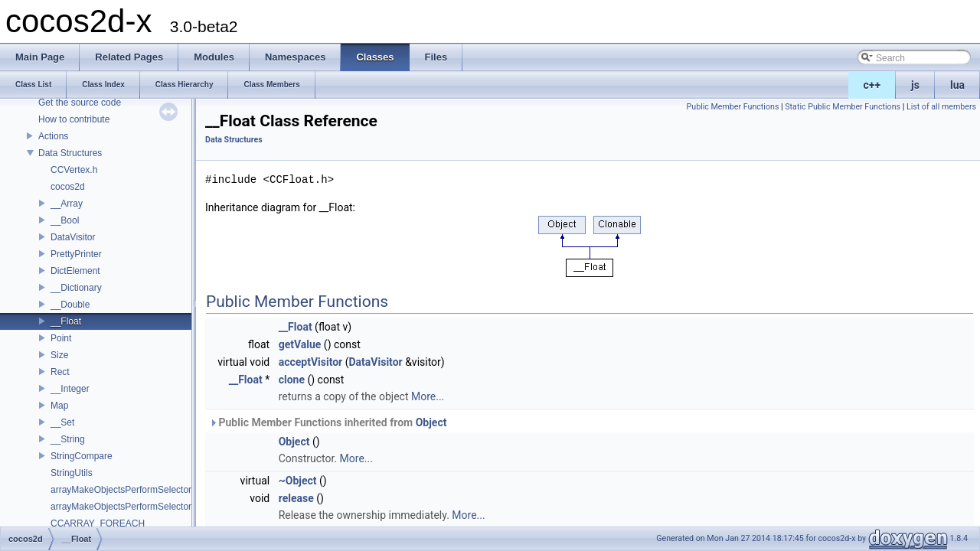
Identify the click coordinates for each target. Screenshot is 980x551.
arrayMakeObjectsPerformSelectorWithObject (144, 507)
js (915, 85)
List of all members (941, 107)
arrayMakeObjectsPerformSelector (121, 490)
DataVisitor (73, 237)
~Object (298, 481)
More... (428, 396)
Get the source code (80, 103)
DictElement (75, 271)
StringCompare (82, 456)
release (296, 498)
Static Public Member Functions (843, 107)
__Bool (65, 220)
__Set (62, 422)
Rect (60, 372)
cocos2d (68, 187)
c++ (872, 85)
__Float (66, 321)
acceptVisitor (311, 362)
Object (431, 422)
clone (292, 380)
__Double (70, 305)
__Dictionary (76, 288)
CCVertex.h (74, 170)
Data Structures (70, 153)
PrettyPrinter (76, 254)
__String (68, 439)
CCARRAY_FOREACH (98, 523)
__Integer (70, 389)
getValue (300, 344)
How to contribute (74, 119)
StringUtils (72, 473)
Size (59, 355)
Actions (53, 136)
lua (957, 85)
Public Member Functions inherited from (328, 422)
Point (61, 338)
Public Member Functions (733, 107)
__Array (67, 204)
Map (59, 406)
